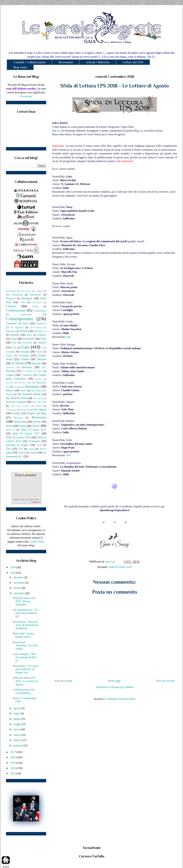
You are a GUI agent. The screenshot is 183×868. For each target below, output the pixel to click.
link (68, 337)
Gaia (25, 347)
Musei (23, 390)
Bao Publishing (14, 295)
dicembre (19, 577)
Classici (11, 306)
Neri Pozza (38, 398)
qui (59, 131)
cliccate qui (26, 96)
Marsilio (10, 383)
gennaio (18, 745)
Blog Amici (20, 67)
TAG (9, 449)
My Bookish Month (29, 394)
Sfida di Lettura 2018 (120, 567)
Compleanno (40, 311)
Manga (38, 379)
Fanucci (42, 335)
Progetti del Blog (37, 413)
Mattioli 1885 (25, 383)
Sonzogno (34, 441)
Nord (39, 406)
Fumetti (42, 342)
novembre (19, 583)
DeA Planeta (36, 328)
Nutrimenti (25, 410)
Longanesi (27, 375)
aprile (17, 729)
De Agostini (17, 327)
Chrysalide (37, 302)
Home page (114, 681)
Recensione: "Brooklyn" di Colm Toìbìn (25, 645)
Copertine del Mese (17, 323)
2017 (13, 752)
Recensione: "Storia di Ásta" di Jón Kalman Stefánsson (25, 625)
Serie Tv (11, 430)
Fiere (43, 339)
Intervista (10, 367)
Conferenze (26, 314)
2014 (13, 768)
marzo (17, 735)
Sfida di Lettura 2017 (26, 433)
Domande (11, 331)
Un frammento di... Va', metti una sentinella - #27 (26, 613)
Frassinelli (27, 343)
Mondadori (32, 386)
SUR (39, 445)
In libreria (18, 363)
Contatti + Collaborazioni (29, 62)
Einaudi (15, 335)
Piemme (16, 413)
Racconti (18, 418)
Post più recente (63, 681)
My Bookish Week (16, 398)
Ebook (24, 331)
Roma (9, 426)
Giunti (9, 356)
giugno (18, 719)
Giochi (39, 352)
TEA (21, 449)
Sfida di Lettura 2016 (33, 430)
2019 (13, 567)
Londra (10, 375)
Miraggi (17, 387)
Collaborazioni (16, 310)
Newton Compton (16, 402)
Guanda (25, 359)
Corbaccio (41, 323)
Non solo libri (39, 402)
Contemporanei (19, 319)
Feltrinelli (28, 339)
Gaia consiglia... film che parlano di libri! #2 (25, 657)
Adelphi (39, 291)
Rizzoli (37, 422)
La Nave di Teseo (32, 371)
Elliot (29, 335)
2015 (13, 763)
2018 (13, 573)
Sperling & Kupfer (17, 445)
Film (14, 343)
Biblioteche (35, 295)
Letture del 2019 (133, 62)
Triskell (22, 453)
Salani (22, 426)
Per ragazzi (40, 410)
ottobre (18, 588)
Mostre (10, 390)
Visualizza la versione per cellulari (115, 687)
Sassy (36, 426)
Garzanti (24, 352)
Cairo (23, 302)
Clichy (35, 306)
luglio (17, 714)
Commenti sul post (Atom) (121, 699)
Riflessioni (20, 422)
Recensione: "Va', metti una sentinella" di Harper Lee (26, 669)
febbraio (18, 740)
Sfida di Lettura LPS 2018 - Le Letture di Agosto (25, 681)
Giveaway (24, 355)
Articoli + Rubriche (98, 62)
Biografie (11, 298)
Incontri (37, 363)
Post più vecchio (165, 681)
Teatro (31, 449)
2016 (13, 757)
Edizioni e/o (40, 331)
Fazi (14, 339)
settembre (19, 593)
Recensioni (66, 62)
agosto (17, 708)
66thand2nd (11, 291)
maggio (18, 724)
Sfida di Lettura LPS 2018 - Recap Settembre (24, 601)
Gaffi (14, 348)
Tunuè (33, 453)
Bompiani (27, 298)
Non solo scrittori (20, 406)
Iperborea (27, 367)
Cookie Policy (37, 542)
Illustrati (42, 359)
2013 (13, 773)
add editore (26, 291)
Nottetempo (11, 410)
